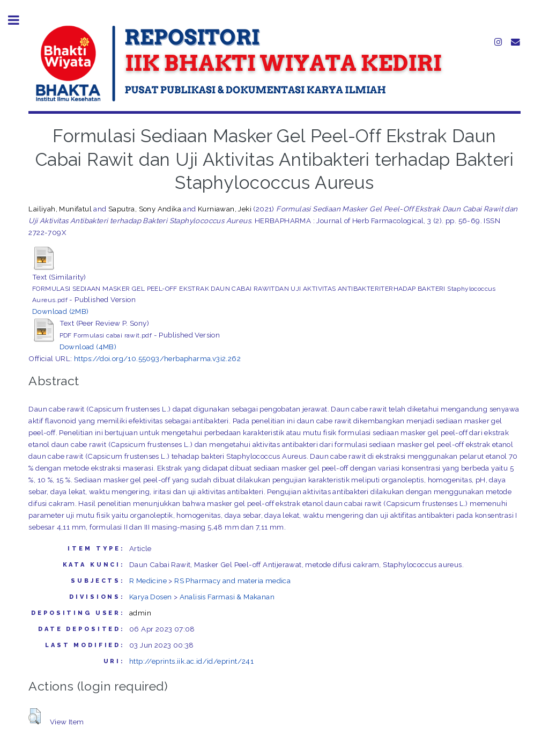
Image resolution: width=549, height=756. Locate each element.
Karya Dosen (150, 597)
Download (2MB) (61, 311)
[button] (35, 716)
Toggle (19, 20)
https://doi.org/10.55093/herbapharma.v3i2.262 (157, 358)
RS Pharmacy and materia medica (232, 581)
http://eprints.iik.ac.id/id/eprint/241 (191, 661)
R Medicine (148, 581)
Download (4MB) (88, 347)
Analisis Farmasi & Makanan (227, 597)
